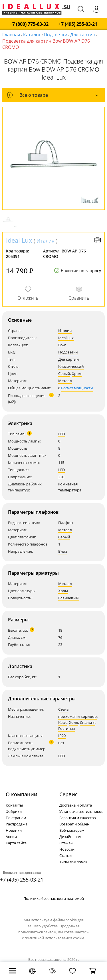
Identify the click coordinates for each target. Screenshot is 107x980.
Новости (67, 849)
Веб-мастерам (72, 830)
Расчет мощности (77, 388)
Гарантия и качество (78, 818)
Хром (77, 374)
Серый (64, 374)
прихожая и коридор (77, 716)
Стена (63, 709)
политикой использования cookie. (55, 938)
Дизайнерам (70, 837)
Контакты (14, 805)
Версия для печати (98, 240)
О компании (22, 794)
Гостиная (66, 728)
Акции (11, 837)
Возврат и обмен (74, 824)
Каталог (32, 35)
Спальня (88, 722)
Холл (74, 722)
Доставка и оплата (76, 805)
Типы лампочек (73, 862)
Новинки (14, 830)
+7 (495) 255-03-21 (78, 24)
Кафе (63, 722)
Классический (71, 366)
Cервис (68, 794)
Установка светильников (81, 811)
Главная (11, 35)
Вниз (63, 551)
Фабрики (14, 811)
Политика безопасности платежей (54, 898)
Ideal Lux (19, 240)
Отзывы (66, 843)
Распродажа (17, 824)
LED (61, 434)
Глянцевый (68, 598)
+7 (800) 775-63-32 (29, 24)
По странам (16, 818)
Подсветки (68, 352)
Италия (46, 241)
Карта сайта (16, 843)
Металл (65, 381)
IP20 (62, 736)
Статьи (65, 855)
